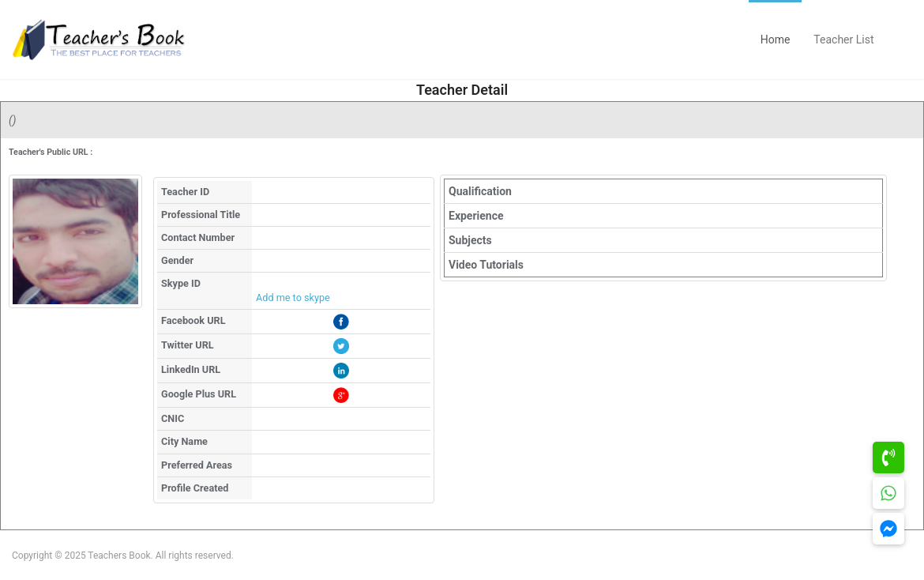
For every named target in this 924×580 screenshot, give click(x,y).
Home (776, 40)
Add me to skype (293, 298)
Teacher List (843, 40)
